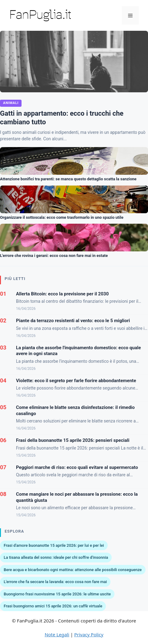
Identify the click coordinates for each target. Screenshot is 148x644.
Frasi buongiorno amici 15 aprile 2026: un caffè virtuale (53, 606)
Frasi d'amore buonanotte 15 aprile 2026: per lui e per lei (54, 545)
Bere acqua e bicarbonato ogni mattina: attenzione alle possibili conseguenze (73, 570)
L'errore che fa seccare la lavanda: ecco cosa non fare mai (55, 582)
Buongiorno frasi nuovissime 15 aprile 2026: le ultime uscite (57, 594)
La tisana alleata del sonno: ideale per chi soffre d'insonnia (56, 557)
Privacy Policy (89, 634)
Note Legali (57, 634)
